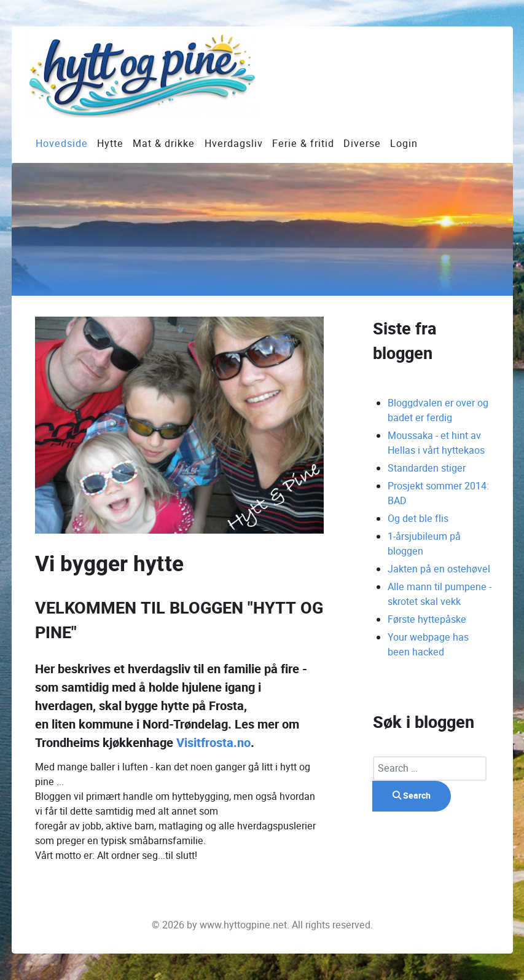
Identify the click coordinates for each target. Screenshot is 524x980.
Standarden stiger (427, 468)
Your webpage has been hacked (428, 645)
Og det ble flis (418, 519)
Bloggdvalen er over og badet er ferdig (438, 410)
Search (412, 796)
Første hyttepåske (427, 619)
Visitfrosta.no (213, 743)
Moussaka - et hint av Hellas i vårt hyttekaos (436, 443)
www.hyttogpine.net (243, 925)
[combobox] (430, 769)
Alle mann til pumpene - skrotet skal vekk (440, 594)
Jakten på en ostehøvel (439, 569)
